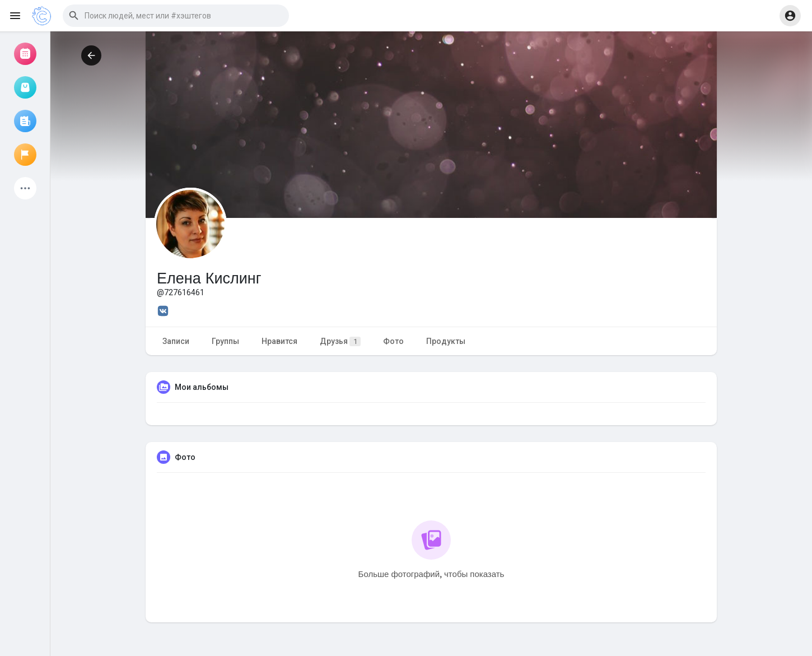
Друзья (340, 341)
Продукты (446, 341)
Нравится (279, 341)
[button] (176, 16)
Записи (176, 341)
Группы (225, 341)
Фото (393, 341)
